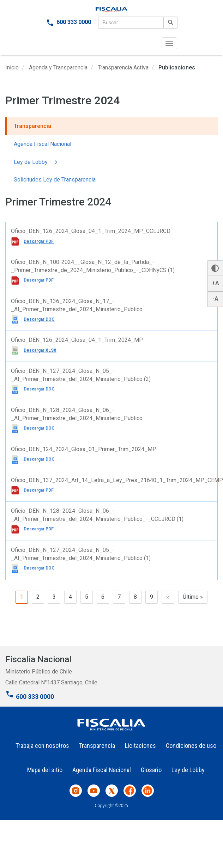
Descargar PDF (39, 241)
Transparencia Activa (123, 67)
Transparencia (32, 126)
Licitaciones (140, 746)
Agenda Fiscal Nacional (43, 144)
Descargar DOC (39, 319)
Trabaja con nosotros (42, 746)
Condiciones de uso (191, 746)
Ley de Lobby (37, 162)
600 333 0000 (74, 22)
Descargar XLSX (40, 350)
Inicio (12, 67)
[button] (215, 268)
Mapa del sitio (45, 770)
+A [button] (215, 283)
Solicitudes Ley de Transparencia (55, 180)
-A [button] (215, 299)
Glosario (151, 770)
